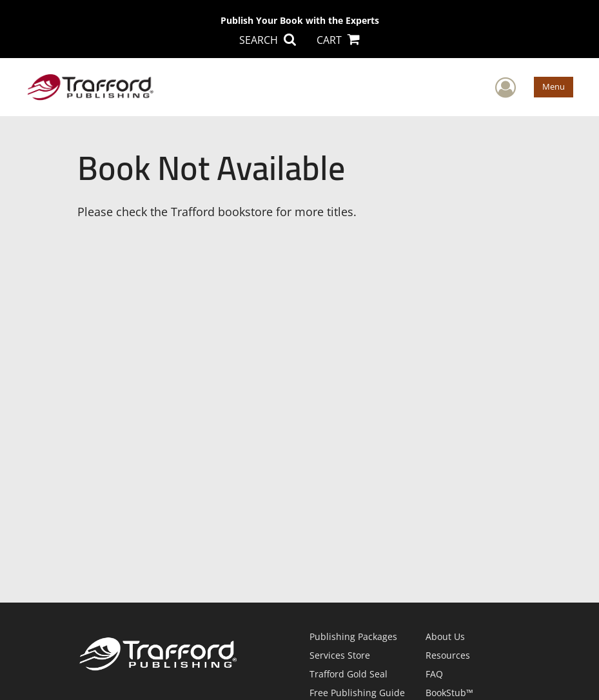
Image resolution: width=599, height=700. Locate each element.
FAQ (434, 674)
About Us (445, 636)
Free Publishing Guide (357, 693)
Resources (448, 655)
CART (338, 40)
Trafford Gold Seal (349, 674)
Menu (554, 86)
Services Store (340, 655)
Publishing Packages (353, 636)
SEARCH (268, 40)
